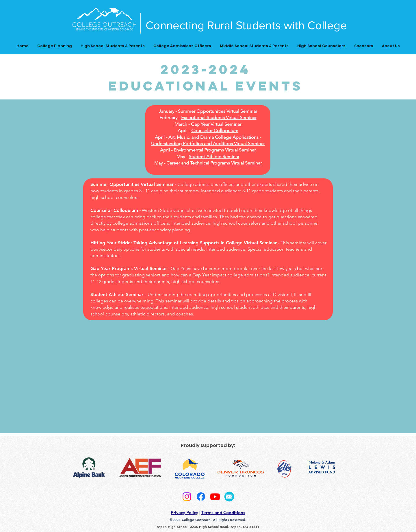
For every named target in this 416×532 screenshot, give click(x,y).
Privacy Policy (184, 512)
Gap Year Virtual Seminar (216, 124)
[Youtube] (215, 497)
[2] (229, 497)
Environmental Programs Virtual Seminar (215, 150)
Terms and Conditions (223, 512)
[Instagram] (187, 497)
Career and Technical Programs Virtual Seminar (214, 163)
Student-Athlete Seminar (214, 157)
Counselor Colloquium (215, 131)
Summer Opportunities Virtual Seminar (218, 111)
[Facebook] (201, 497)
